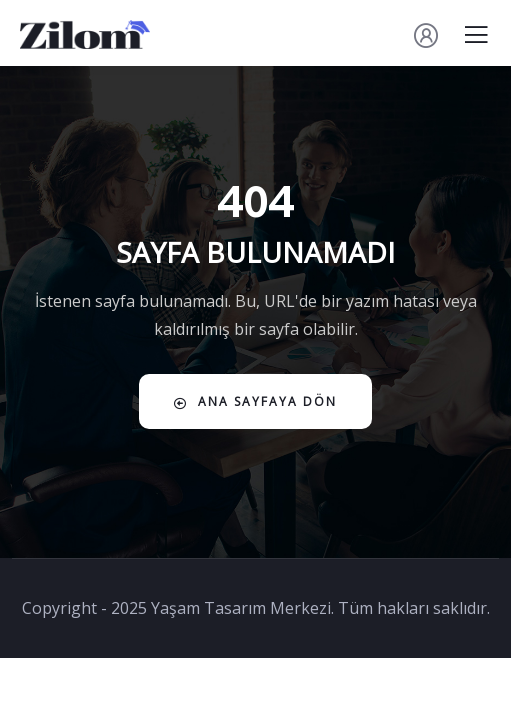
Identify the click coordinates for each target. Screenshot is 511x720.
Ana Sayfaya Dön (255, 401)
